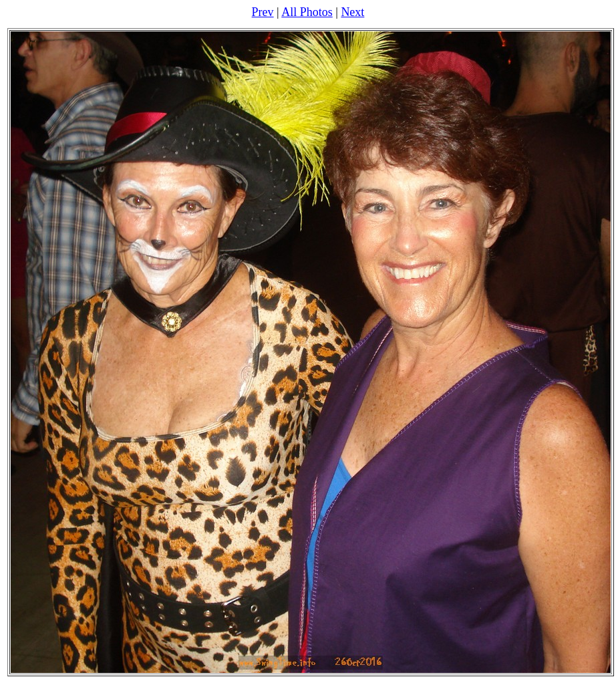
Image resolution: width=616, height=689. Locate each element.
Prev (263, 12)
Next (352, 12)
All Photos (307, 12)
